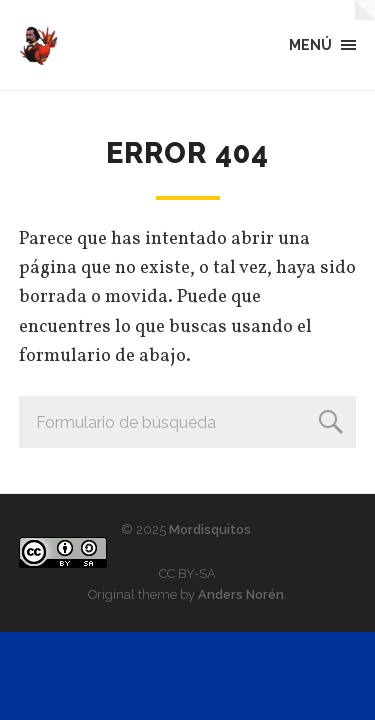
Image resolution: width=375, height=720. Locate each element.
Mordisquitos (210, 529)
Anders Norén (241, 594)
